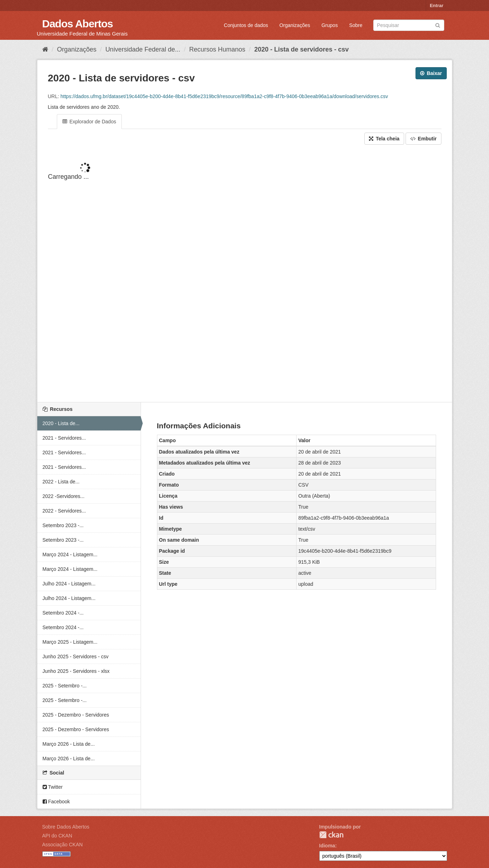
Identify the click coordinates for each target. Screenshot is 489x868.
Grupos (330, 25)
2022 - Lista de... (61, 482)
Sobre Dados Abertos (66, 827)
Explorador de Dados (89, 122)
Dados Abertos (78, 24)
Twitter (53, 787)
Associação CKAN (63, 845)
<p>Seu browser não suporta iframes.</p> (245, 274)
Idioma (327, 846)
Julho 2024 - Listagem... (69, 584)
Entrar (436, 6)
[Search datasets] (409, 25)
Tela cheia (384, 139)
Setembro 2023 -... (63, 525)
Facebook (56, 802)
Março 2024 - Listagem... (70, 554)
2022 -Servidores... (64, 496)
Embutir (423, 139)
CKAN (331, 835)
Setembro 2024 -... (63, 613)
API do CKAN (57, 836)
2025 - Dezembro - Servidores (76, 715)
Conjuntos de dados (246, 25)
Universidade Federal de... (143, 49)
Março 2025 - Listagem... (70, 642)
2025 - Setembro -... (65, 686)
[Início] (45, 49)
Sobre (356, 25)
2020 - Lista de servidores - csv (301, 49)
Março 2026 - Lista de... (69, 744)
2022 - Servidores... (64, 511)
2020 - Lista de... (61, 423)
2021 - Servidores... (64, 438)
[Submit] (438, 25)
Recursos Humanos (217, 49)
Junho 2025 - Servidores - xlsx (76, 671)
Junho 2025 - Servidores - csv (76, 657)
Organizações (295, 25)
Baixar (431, 73)
